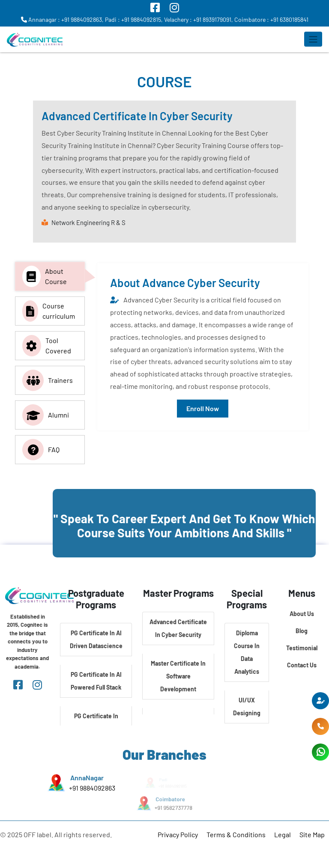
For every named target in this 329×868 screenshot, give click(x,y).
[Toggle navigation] (313, 39)
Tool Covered (46, 346)
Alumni (46, 415)
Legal (283, 834)
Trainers (48, 380)
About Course (45, 276)
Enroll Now (203, 408)
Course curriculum (49, 311)
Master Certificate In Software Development (178, 676)
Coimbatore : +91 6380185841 (271, 19)
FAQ (41, 450)
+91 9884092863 (92, 788)
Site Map (312, 834)
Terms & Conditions (236, 834)
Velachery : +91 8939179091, (199, 19)
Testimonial (302, 648)
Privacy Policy (178, 834)
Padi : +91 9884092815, (134, 19)
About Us (302, 614)
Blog (302, 631)
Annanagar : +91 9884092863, (62, 19)
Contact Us (302, 665)
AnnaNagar (87, 778)
